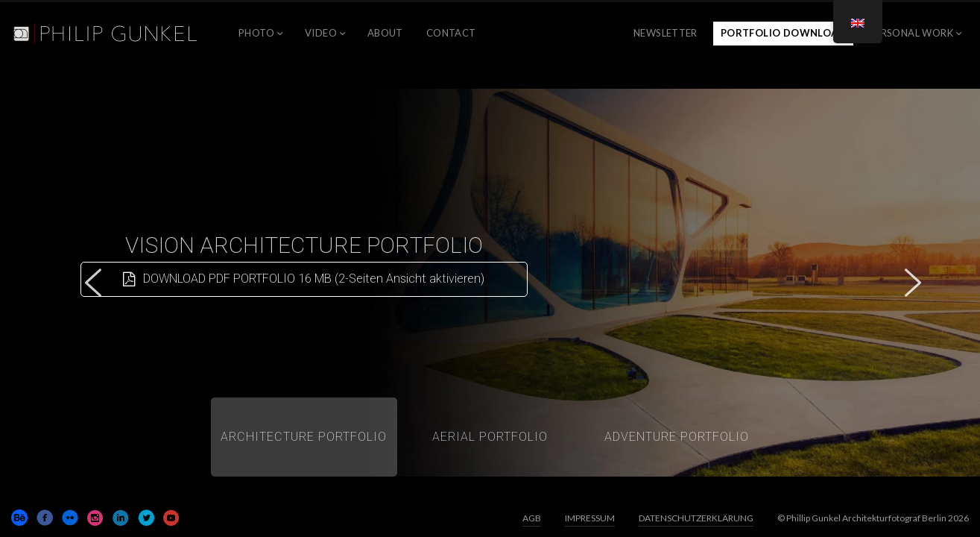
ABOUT (385, 33)
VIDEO (321, 33)
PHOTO (256, 33)
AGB (532, 518)
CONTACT (451, 33)
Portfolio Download (783, 33)
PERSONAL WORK (911, 33)
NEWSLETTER (666, 33)
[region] (490, 283)
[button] (93, 283)
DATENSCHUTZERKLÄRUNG (696, 518)
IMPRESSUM (590, 518)
